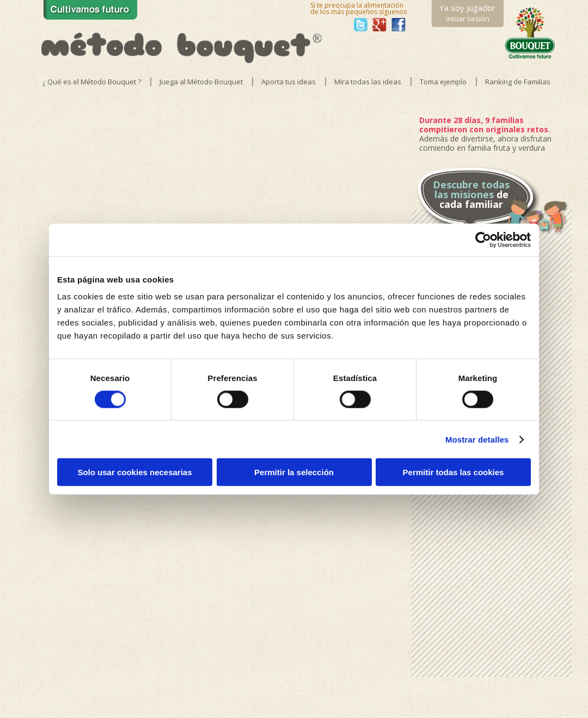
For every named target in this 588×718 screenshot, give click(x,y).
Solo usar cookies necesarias (134, 472)
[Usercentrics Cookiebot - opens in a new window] (483, 240)
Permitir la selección (294, 472)
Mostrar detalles (477, 439)
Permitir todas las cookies (454, 472)
